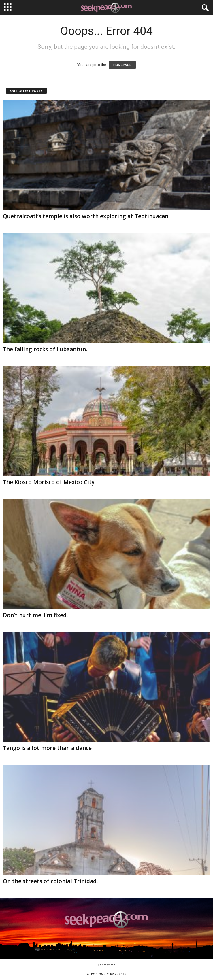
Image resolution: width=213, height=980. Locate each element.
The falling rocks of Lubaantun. (45, 349)
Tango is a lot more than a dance (47, 748)
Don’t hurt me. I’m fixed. (35, 615)
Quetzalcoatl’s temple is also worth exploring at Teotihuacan (86, 216)
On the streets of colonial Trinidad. (50, 881)
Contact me (107, 965)
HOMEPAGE (122, 65)
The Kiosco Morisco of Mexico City (49, 482)
